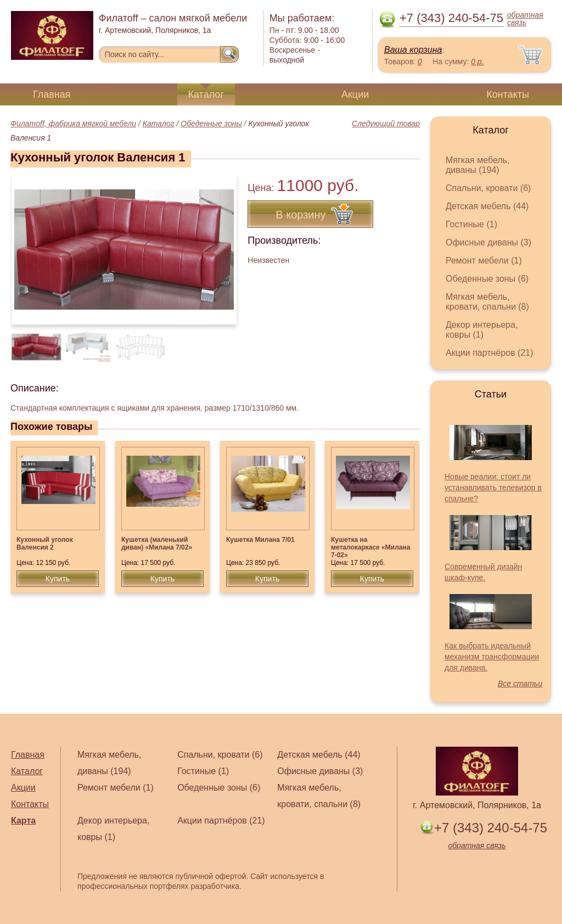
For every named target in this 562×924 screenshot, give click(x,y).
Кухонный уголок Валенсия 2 (45, 544)
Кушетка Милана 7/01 (260, 540)
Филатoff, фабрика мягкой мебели (73, 124)
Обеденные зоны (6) (487, 279)
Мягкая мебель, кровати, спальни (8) (487, 302)
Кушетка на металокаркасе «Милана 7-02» (370, 547)
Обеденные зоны (211, 124)
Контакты (508, 94)
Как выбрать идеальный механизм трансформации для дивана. (492, 657)
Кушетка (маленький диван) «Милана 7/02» (157, 544)
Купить (58, 579)
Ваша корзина (413, 50)
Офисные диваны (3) (488, 242)
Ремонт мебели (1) (484, 261)
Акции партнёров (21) (490, 353)
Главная (52, 94)
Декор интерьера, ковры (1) (482, 330)
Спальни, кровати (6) (488, 188)
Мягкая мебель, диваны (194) (477, 165)
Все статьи (520, 684)
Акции (355, 94)
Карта (23, 821)
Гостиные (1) (471, 224)
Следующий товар (386, 124)
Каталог (206, 94)
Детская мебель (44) (487, 206)
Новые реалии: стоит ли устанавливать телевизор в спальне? (493, 488)
